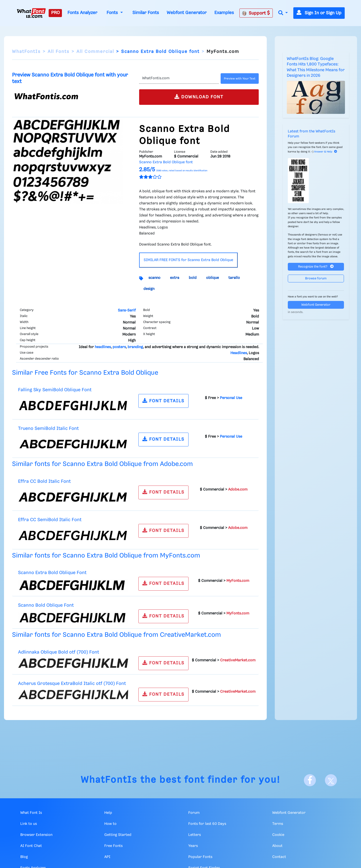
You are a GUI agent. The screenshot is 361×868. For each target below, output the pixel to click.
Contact (279, 857)
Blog (24, 857)
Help (108, 813)
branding (135, 347)
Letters (195, 835)
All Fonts (59, 52)
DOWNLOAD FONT (199, 97)
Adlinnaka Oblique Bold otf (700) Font (59, 652)
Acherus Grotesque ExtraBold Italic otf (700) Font (72, 684)
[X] (331, 780)
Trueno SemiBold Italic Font (48, 428)
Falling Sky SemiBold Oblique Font (55, 390)
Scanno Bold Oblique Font (46, 605)
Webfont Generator (187, 13)
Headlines (239, 353)
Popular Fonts (200, 857)
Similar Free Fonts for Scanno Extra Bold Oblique (85, 373)
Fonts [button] (113, 13)
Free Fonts (113, 846)
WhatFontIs (26, 52)
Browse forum (316, 279)
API (107, 857)
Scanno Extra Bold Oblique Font (52, 573)
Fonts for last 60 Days (207, 824)
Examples (224, 13)
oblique (212, 278)
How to (110, 824)
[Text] (179, 78)
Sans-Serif (127, 310)
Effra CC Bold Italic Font (44, 481)
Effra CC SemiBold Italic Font (50, 520)
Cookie (278, 835)
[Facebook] (310, 780)
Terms (278, 824)
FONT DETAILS (163, 401)
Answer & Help (326, 152)
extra (175, 278)
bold (193, 278)
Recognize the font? (316, 266)
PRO (55, 13)
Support (256, 13)
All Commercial (95, 52)
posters (119, 347)
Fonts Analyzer (82, 13)
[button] (283, 13)
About (277, 846)
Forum (194, 813)
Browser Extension (36, 835)
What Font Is (31, 813)
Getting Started (118, 835)
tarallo (234, 278)
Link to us (29, 824)
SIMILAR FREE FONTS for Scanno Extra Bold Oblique (188, 260)
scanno (154, 278)
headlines (103, 347)
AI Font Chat (31, 846)
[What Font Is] (31, 13)
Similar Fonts (146, 13)
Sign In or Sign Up (319, 13)
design (149, 289)
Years (193, 846)
